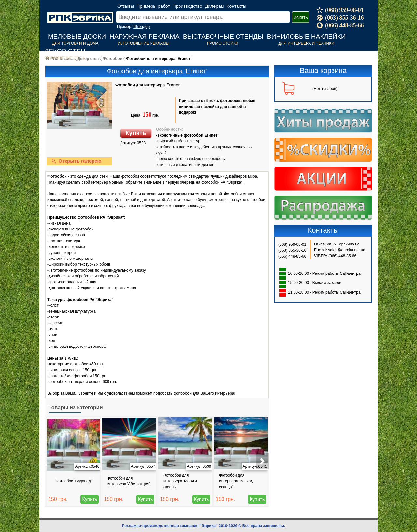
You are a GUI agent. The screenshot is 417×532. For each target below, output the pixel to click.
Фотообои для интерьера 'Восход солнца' (236, 481)
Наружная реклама (144, 37)
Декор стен (65, 51)
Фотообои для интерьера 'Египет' (148, 85)
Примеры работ (153, 6)
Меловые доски (77, 37)
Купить (136, 133)
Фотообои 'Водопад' (73, 481)
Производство (187, 6)
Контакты (236, 6)
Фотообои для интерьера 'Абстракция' (129, 481)
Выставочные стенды (223, 37)
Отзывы (126, 6)
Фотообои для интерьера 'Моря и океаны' (180, 481)
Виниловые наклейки (306, 37)
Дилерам (214, 6)
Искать (301, 17)
